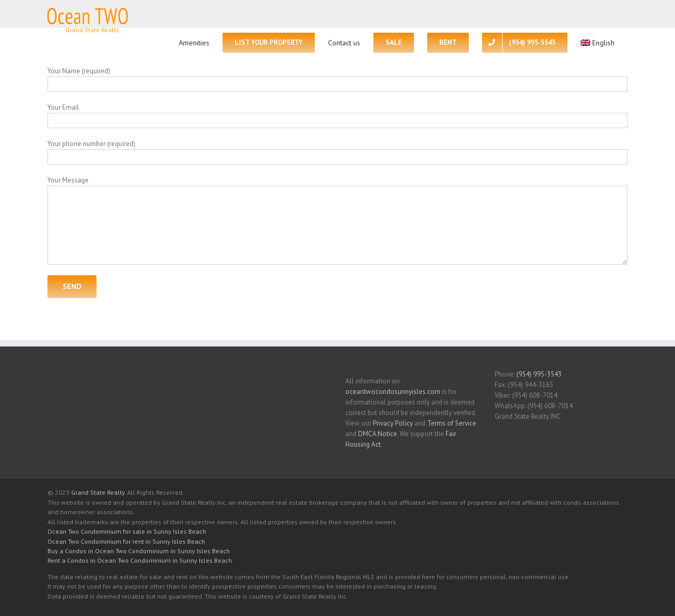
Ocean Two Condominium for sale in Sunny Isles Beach (127, 531)
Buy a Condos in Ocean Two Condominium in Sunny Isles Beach (139, 551)
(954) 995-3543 (539, 374)
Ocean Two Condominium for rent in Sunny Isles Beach (126, 541)
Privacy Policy (393, 423)
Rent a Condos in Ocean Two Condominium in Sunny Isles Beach (140, 560)
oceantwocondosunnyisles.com (393, 392)
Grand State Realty (98, 492)
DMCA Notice (378, 434)
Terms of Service (452, 423)
